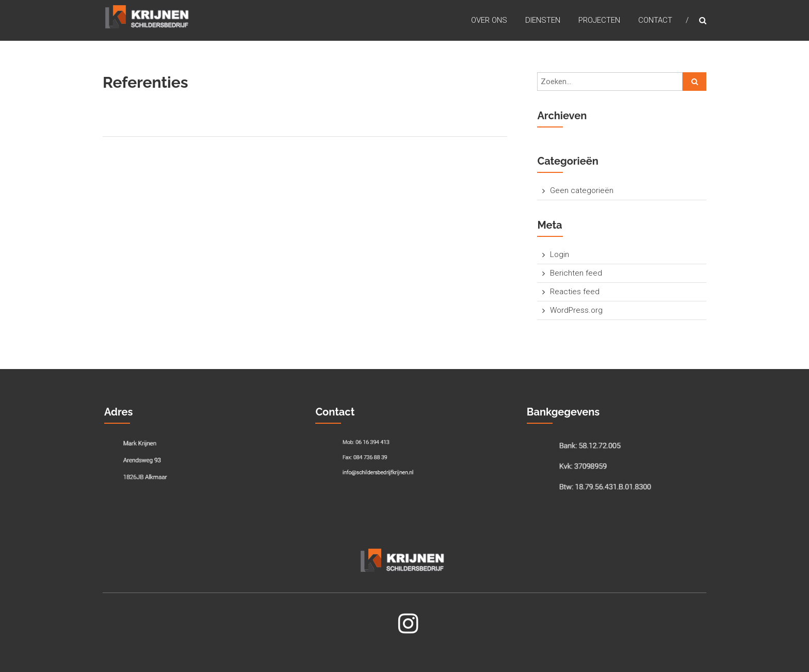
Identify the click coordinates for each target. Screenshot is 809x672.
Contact (655, 20)
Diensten (543, 20)
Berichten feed (576, 273)
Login (560, 254)
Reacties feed (575, 292)
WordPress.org (576, 310)
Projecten (599, 20)
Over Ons (489, 20)
